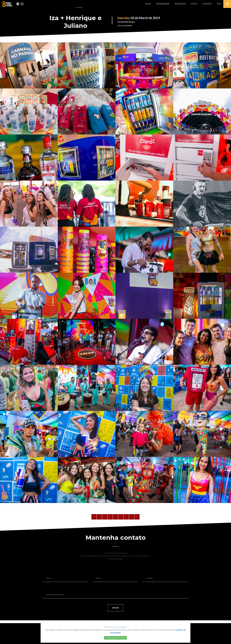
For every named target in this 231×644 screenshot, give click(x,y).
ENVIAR (115, 608)
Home (148, 4)
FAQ (219, 4)
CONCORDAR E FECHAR (115, 638)
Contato (207, 4)
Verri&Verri (163, 4)
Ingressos (180, 4)
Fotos (194, 4)
